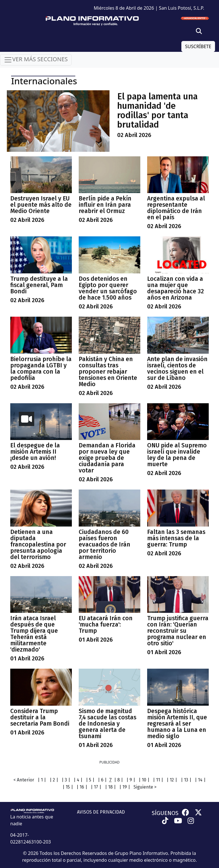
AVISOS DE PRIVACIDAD (101, 812)
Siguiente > (145, 787)
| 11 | (158, 780)
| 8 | (118, 780)
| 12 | (172, 780)
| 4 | (78, 780)
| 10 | (144, 780)
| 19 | (125, 787)
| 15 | (68, 787)
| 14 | (200, 780)
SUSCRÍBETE (198, 46)
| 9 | (131, 780)
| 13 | (186, 780)
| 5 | (90, 780)
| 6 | (102, 780)
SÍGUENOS (165, 813)
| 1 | (42, 780)
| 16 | (82, 787)
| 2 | (54, 780)
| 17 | (96, 787)
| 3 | (66, 780)
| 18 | (110, 787)
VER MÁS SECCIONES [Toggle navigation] (36, 60)
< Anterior (24, 780)
